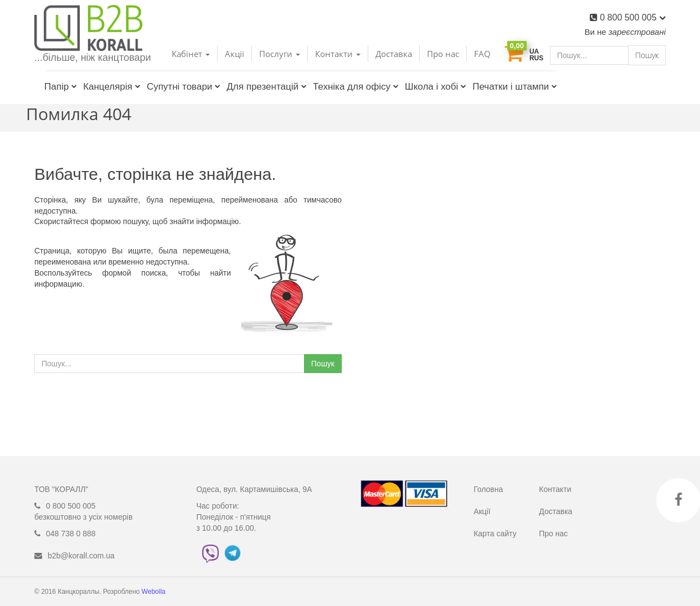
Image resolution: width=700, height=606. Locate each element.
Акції (235, 54)
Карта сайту (495, 534)
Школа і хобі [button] (436, 87)
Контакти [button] (338, 54)
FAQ (482, 54)
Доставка (394, 54)
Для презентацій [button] (267, 87)
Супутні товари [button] (184, 87)
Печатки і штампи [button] (515, 87)
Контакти (555, 489)
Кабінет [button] (191, 54)
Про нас (443, 54)
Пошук (647, 55)
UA (534, 51)
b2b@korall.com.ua (81, 556)
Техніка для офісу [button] (356, 87)
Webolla (155, 592)
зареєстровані (637, 32)
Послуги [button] (280, 54)
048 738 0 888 (71, 534)
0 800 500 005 (633, 17)
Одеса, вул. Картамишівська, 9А (254, 489)
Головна (488, 489)
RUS (536, 58)
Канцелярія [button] (112, 87)
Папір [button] (61, 87)
